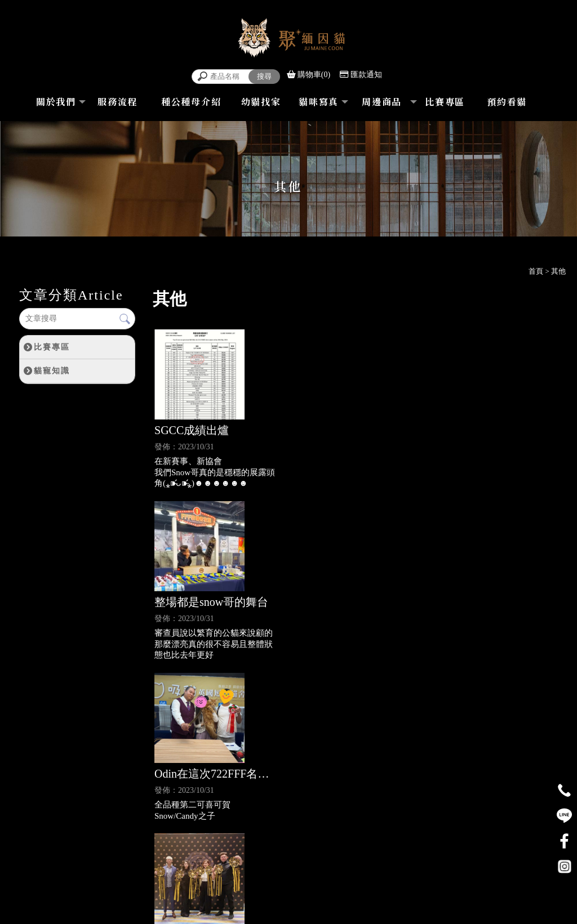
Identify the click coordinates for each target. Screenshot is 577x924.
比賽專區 (51, 347)
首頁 (536, 271)
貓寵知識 (51, 371)
